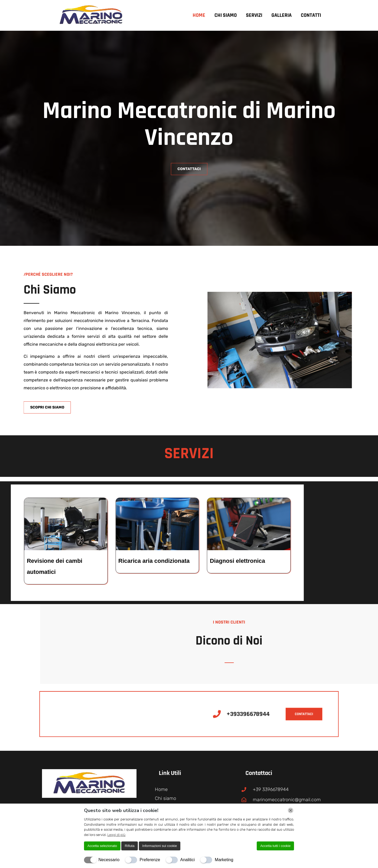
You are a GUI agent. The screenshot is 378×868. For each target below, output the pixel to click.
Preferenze (150, 860)
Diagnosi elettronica (49, 561)
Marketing (224, 860)
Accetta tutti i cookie (275, 846)
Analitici (188, 860)
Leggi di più (116, 835)
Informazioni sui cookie (160, 846)
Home (199, 15)
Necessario (109, 860)
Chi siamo (226, 15)
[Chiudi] (291, 810)
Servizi (254, 15)
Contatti (311, 15)
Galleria (282, 15)
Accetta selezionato (102, 846)
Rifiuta (130, 846)
